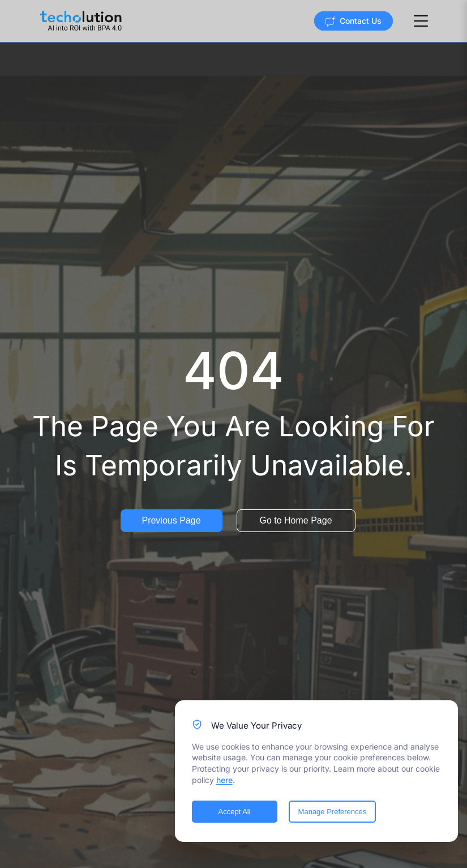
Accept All (235, 812)
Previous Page (171, 520)
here (224, 780)
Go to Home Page (295, 520)
